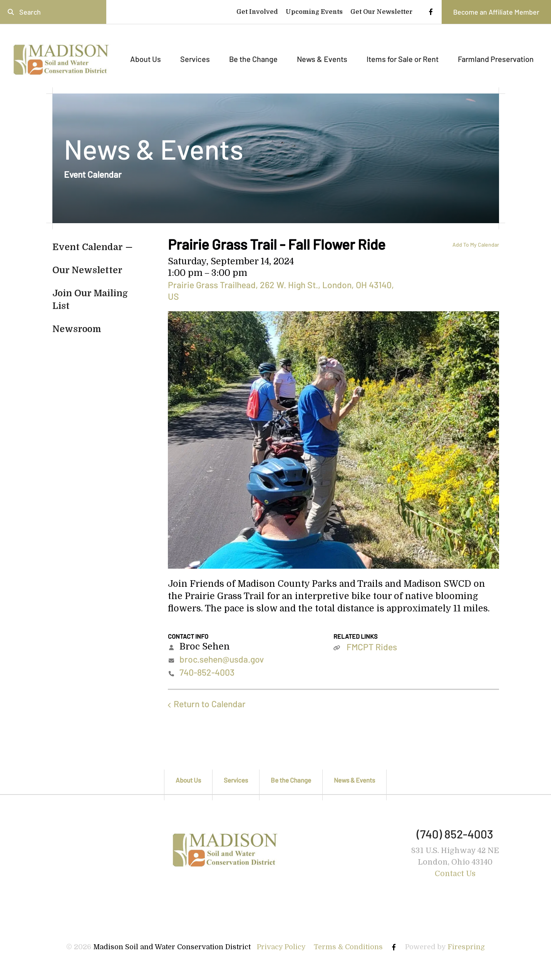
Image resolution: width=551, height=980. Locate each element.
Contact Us (455, 874)
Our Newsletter (87, 270)
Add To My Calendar (476, 245)
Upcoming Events (314, 12)
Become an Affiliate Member (496, 12)
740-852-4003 (207, 672)
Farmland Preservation (496, 59)
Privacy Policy (281, 947)
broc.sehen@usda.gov (222, 659)
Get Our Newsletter (381, 12)
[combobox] (53, 12)
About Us (146, 59)
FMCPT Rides (372, 647)
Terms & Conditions (348, 947)
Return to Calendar (210, 704)
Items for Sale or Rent (403, 59)
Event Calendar (88, 247)
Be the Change (253, 59)
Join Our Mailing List (90, 300)
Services (195, 59)
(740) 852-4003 (455, 834)
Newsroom (77, 329)
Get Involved (257, 12)
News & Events (322, 59)
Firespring (466, 947)
